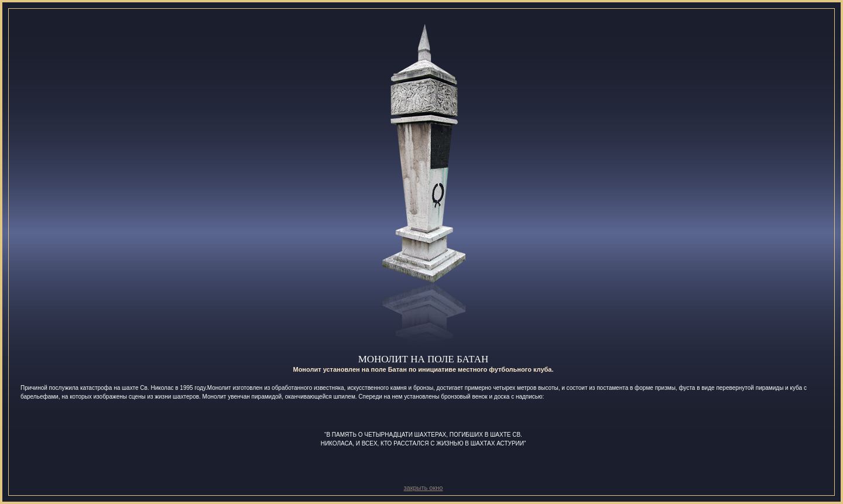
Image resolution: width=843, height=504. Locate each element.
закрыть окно (424, 488)
